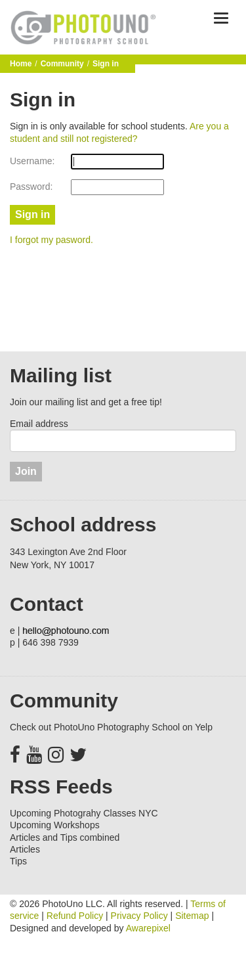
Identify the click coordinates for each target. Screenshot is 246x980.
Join (26, 471)
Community (62, 64)
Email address (39, 424)
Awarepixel (148, 928)
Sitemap (192, 916)
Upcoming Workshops (55, 825)
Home (21, 64)
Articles (25, 849)
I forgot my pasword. (51, 240)
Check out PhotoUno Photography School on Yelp (111, 727)
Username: (32, 161)
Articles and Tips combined (65, 837)
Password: (31, 187)
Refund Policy (75, 916)
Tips (18, 861)
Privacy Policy (139, 916)
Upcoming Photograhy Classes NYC (84, 813)
